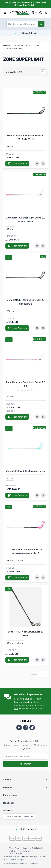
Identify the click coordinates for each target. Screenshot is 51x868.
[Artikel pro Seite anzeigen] (43, 674)
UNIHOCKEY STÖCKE (23, 46)
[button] (26, 779)
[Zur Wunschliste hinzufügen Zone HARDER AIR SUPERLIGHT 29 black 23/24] (37, 328)
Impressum (35, 863)
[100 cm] (10, 311)
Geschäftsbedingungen (14, 860)
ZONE (37, 46)
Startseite (7, 46)
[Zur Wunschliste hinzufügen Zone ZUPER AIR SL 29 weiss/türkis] (37, 495)
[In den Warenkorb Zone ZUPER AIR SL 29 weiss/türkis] (17, 495)
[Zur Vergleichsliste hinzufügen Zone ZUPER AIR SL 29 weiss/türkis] (43, 495)
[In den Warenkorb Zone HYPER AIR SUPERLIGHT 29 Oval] (17, 660)
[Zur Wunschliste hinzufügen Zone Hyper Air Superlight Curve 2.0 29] (37, 417)
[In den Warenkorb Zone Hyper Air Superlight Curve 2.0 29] (17, 417)
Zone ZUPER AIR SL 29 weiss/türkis (26, 471)
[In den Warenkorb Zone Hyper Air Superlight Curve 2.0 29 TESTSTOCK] (17, 246)
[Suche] (41, 24)
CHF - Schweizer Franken (19, 816)
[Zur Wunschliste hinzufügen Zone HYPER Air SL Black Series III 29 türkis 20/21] (37, 164)
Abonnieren (26, 764)
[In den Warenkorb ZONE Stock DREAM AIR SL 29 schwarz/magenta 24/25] (17, 578)
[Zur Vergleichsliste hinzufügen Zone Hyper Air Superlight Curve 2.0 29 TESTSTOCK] (43, 246)
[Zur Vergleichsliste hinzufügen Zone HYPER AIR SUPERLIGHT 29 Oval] (43, 660)
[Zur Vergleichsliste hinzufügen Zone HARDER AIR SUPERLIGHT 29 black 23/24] (43, 328)
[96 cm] (10, 146)
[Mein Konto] (41, 13)
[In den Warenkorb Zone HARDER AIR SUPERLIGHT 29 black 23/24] (17, 328)
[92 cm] (10, 396)
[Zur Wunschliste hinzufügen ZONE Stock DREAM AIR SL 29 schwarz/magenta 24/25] (37, 578)
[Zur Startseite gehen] (19, 13)
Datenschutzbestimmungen (16, 863)
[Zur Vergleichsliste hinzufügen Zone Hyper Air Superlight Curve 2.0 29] (43, 417)
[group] (26, 390)
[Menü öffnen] (5, 13)
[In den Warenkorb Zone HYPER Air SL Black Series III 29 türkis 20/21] (17, 164)
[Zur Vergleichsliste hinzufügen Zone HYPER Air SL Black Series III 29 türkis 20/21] (43, 164)
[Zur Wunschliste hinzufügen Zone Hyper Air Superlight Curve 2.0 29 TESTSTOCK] (37, 246)
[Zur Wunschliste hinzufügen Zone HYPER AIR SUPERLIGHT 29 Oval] (37, 660)
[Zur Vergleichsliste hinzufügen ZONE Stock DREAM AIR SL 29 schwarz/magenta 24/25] (43, 578)
